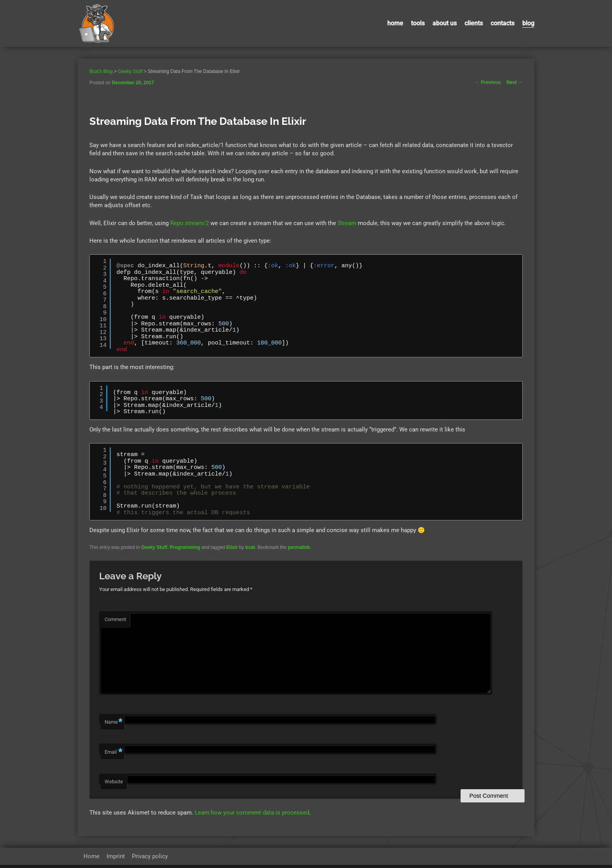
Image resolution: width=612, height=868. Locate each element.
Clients (474, 23)
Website (114, 785)
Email (113, 756)
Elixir (232, 547)
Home (395, 23)
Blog (528, 23)
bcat (250, 547)
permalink (299, 547)
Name (113, 726)
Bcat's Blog (101, 71)
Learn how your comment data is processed (252, 816)
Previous (488, 82)
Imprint (116, 859)
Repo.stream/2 (189, 223)
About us (445, 23)
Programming (185, 547)
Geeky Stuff (154, 547)
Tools (418, 23)
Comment (115, 619)
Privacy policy (150, 859)
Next (515, 82)
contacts (503, 23)
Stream (347, 223)
